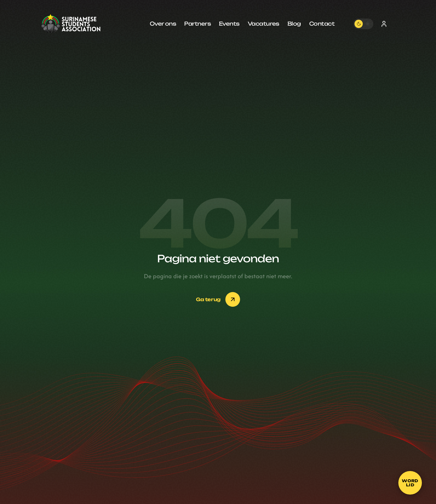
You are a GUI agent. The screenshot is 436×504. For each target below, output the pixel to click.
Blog (294, 24)
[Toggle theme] (363, 24)
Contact (322, 24)
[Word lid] (410, 483)
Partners (197, 24)
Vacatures (263, 24)
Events (229, 24)
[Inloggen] (384, 24)
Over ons (163, 24)
